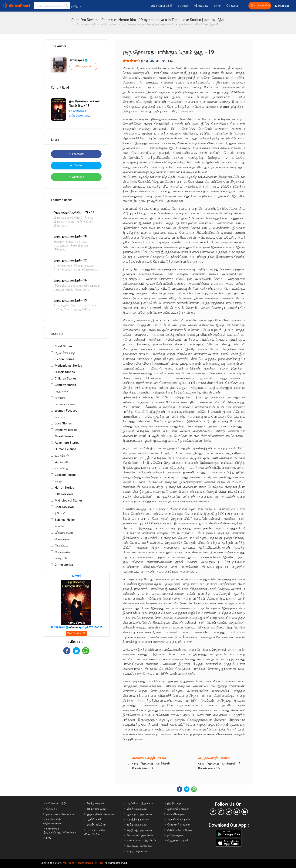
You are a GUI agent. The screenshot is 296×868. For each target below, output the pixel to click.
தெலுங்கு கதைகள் (178, 840)
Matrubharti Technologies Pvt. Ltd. (83, 863)
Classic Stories (65, 372)
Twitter (76, 165)
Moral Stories (64, 436)
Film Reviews (64, 494)
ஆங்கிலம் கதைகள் (179, 819)
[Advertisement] (76, 687)
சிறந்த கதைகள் (96, 803)
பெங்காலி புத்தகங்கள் (140, 835)
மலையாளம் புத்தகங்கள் (141, 840)
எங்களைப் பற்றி (161, 6)
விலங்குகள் (63, 539)
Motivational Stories (68, 366)
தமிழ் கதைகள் (176, 835)
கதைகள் (183, 6)
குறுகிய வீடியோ (96, 825)
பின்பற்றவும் (83, 66)
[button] (66, 6)
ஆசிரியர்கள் (94, 819)
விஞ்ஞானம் (63, 552)
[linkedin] (245, 812)
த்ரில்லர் (60, 513)
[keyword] (52, 6)
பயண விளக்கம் (66, 404)
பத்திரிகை (62, 391)
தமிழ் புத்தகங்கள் (137, 825)
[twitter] (229, 812)
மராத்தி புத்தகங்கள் (138, 819)
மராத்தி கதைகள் (177, 814)
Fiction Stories (64, 359)
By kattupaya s (78, 111)
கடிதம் (59, 481)
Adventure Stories (67, 443)
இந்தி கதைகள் (176, 803)
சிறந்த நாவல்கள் (97, 809)
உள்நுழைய (282, 6)
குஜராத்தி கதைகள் (178, 809)
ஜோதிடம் (61, 545)
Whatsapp (76, 177)
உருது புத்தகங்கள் (138, 851)
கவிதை (60, 398)
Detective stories (66, 430)
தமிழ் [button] (76, 6)
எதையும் (61, 558)
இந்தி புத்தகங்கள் (137, 809)
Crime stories (64, 565)
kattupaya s (79, 60)
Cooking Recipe (65, 475)
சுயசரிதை (61, 468)
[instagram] (221, 812)
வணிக (59, 526)
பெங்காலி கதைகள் (178, 825)
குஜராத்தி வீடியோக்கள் (100, 814)
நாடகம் (60, 417)
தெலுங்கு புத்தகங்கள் (140, 830)
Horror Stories (64, 488)
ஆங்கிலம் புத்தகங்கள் (140, 803)
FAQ (49, 838)
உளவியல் (62, 456)
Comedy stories (65, 385)
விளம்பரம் (201, 6)
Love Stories (63, 423)
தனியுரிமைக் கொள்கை (60, 814)
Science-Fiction (65, 520)
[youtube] (237, 812)
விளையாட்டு (64, 533)
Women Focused (66, 411)
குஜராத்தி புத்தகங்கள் (140, 814)
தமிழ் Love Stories (80, 116)
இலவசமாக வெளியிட (261, 6)
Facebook (76, 154)
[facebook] (213, 812)
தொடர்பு (232, 6)
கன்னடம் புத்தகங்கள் (140, 846)
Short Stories (64, 346)
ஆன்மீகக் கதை (65, 353)
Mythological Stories (69, 500)
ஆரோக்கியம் (64, 462)
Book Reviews (64, 507)
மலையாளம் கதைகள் (180, 830)
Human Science (65, 449)
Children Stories (66, 378)
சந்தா (217, 6)
